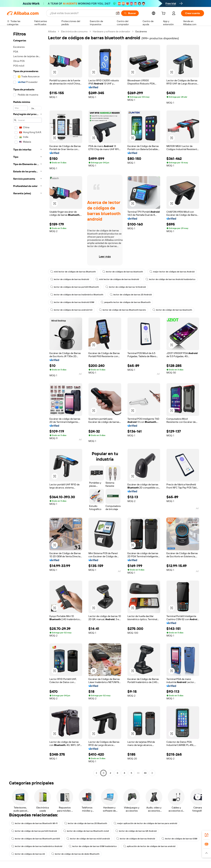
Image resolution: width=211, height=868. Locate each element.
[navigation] (26, 403)
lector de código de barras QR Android (136, 831)
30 (145, 773)
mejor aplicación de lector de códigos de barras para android (145, 823)
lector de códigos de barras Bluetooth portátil (36, 839)
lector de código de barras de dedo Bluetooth (75, 854)
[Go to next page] (152, 773)
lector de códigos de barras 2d (28, 854)
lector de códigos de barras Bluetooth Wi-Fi (34, 823)
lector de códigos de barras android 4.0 (71, 310)
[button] (118, 13)
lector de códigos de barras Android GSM (72, 302)
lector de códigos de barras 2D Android (131, 295)
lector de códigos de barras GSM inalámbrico (93, 846)
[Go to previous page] (96, 773)
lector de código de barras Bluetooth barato (122, 310)
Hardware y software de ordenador (112, 31)
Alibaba (52, 31)
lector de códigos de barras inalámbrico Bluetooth (77, 295)
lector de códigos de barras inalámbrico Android (37, 846)
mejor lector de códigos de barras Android (172, 272)
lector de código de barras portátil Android (34, 831)
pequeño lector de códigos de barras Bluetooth (126, 302)
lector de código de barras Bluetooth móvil (86, 831)
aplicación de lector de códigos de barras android (149, 846)
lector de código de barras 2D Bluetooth (86, 823)
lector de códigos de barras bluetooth (123, 272)
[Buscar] (130, 13)
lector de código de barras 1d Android (126, 287)
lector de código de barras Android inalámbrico (170, 279)
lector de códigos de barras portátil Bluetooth (75, 287)
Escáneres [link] (141, 31)
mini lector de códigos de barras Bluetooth (73, 272)
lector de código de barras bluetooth (172, 310)
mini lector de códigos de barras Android (117, 279)
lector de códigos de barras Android (70, 279)
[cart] (164, 14)
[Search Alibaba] (81, 13)
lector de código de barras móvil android (88, 839)
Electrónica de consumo (74, 31)
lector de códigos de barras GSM (179, 839)
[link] (206, 835)
